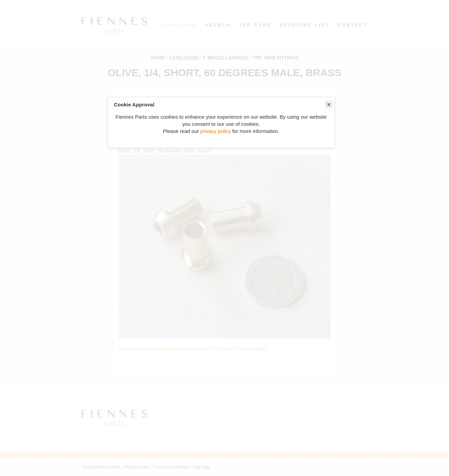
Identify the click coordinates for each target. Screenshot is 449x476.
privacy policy (216, 131)
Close (328, 105)
